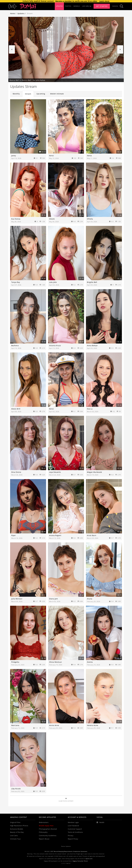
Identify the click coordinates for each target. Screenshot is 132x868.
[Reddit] (101, 822)
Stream (28, 94)
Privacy (71, 836)
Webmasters (44, 822)
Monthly (16, 94)
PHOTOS (68, 6)
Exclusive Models (17, 829)
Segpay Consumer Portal (80, 861)
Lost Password (73, 826)
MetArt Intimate (57, 94)
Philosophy (43, 832)
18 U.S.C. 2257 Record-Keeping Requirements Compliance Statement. (66, 851)
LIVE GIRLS (87, 6)
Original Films (15, 822)
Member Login (73, 822)
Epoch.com (89, 859)
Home (13, 13)
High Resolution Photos (19, 826)
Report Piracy (73, 839)
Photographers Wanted (48, 829)
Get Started (102, 6)
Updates (21, 13)
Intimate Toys (15, 839)
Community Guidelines (48, 836)
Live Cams (14, 836)
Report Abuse (44, 839)
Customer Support (75, 829)
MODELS (77, 6)
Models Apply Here (46, 826)
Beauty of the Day (17, 832)
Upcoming (41, 94)
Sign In (115, 6)
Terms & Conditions (75, 832)
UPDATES (59, 6)
